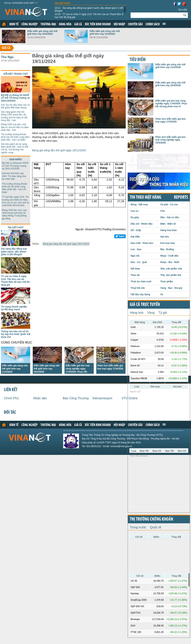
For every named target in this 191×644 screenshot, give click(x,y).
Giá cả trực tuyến (145, 305)
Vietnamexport (102, 398)
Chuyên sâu (135, 24)
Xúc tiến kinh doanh (98, 24)
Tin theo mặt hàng (145, 198)
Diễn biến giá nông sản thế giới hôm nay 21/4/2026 (105, 33)
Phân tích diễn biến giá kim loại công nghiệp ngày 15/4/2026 (170, 140)
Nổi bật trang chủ (16, 74)
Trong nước (138, 527)
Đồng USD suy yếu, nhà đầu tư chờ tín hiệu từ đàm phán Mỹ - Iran (15, 127)
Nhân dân (40, 398)
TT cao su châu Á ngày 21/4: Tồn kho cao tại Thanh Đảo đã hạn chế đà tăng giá (90, 16)
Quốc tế (156, 527)
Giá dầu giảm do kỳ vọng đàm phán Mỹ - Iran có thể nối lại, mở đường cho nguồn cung (15, 148)
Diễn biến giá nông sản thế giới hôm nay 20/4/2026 (42, 33)
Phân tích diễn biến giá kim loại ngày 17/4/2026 (170, 120)
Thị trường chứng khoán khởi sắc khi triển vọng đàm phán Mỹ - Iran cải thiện (15, 137)
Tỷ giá (163, 313)
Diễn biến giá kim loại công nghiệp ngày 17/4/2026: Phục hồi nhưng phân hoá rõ (171, 104)
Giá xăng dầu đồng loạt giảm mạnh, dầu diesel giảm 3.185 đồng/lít (89, 9)
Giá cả (78, 24)
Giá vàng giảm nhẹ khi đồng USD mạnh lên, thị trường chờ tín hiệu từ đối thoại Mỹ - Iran (14, 116)
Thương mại (48, 24)
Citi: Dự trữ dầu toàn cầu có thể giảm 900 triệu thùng (15, 106)
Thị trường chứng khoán (151, 519)
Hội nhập (119, 24)
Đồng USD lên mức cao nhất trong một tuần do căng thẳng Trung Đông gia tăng (14, 214)
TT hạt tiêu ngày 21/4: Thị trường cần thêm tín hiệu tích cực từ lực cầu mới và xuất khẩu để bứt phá (15, 201)
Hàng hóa (65, 24)
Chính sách (153, 24)
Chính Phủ (11, 398)
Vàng (151, 313)
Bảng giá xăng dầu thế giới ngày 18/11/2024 (59, 150)
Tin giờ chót (63, 3)
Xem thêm (164, 24)
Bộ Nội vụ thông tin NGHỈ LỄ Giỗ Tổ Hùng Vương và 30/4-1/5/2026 (15, 98)
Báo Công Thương (76, 398)
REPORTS (181, 198)
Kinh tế (14, 24)
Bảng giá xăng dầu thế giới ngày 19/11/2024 (66, 244)
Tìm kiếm (182, 10)
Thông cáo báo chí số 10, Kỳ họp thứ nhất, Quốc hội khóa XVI (16, 334)
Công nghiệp (30, 24)
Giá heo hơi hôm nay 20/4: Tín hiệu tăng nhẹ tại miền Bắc (14, 176)
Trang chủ (4, 24)
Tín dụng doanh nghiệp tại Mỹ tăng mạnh (14, 308)
